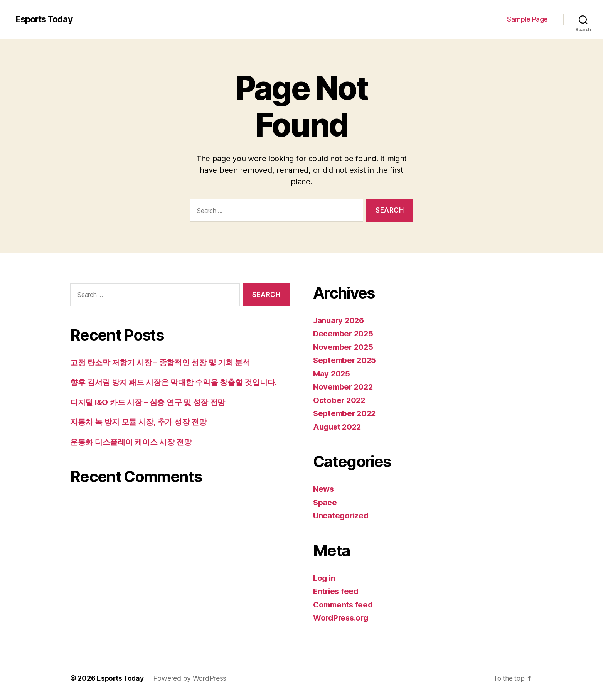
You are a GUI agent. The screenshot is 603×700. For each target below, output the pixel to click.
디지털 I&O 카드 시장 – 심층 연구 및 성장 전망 (151, 402)
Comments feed (344, 605)
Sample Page (527, 19)
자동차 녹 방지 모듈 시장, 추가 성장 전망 (141, 422)
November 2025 (344, 347)
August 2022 (338, 427)
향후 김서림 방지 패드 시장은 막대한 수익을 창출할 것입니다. (179, 382)
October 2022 (340, 400)
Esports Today (46, 19)
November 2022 (344, 387)
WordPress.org (342, 618)
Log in (325, 578)
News (324, 489)
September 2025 (346, 360)
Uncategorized (342, 515)
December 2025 (344, 333)
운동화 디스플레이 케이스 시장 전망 (134, 442)
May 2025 (332, 374)
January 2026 (340, 320)
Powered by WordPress (192, 678)
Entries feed (337, 591)
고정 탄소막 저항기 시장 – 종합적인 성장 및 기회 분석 (164, 362)
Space (325, 502)
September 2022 (346, 413)
